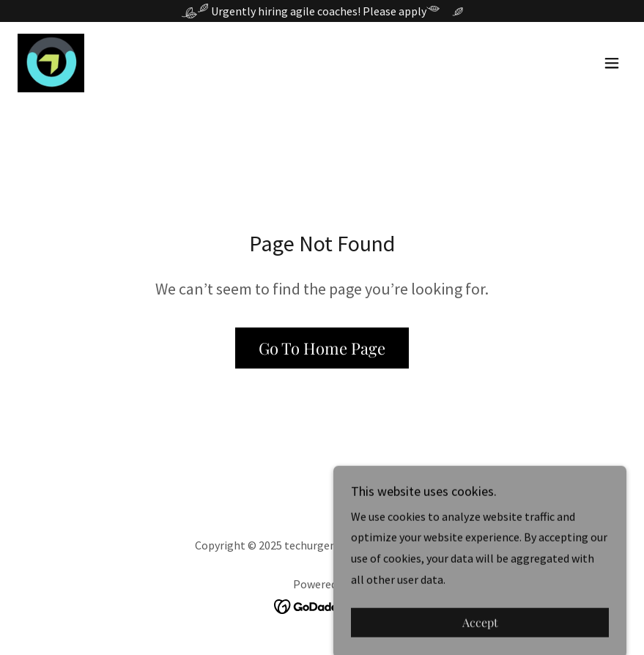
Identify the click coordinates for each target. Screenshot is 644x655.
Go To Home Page (322, 348)
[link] (51, 63)
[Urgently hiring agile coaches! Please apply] (322, 11)
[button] (612, 63)
